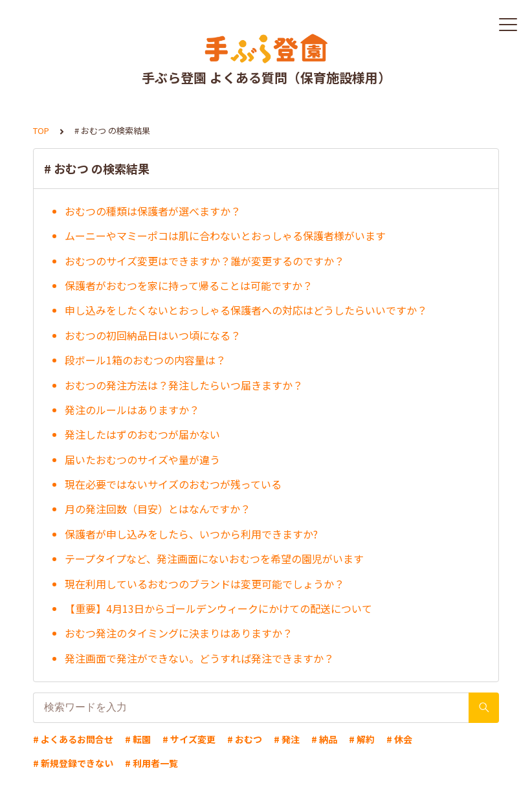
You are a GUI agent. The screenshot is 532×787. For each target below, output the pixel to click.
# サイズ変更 (189, 739)
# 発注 (287, 739)
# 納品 (324, 739)
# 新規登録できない (73, 763)
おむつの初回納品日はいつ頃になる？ (153, 335)
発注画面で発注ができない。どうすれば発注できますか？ (199, 658)
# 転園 (138, 739)
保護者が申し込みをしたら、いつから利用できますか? (191, 534)
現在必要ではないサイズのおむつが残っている (173, 484)
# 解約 (362, 739)
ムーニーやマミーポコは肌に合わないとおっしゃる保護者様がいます (225, 236)
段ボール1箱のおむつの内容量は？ (145, 360)
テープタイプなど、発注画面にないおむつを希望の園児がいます (214, 559)
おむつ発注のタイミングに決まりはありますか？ (179, 633)
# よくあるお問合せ (73, 739)
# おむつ (245, 739)
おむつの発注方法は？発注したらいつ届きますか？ (184, 385)
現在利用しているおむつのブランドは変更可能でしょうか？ (205, 584)
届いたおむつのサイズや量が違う (142, 460)
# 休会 (399, 739)
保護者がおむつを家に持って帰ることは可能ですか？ (189, 285)
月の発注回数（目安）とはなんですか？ (158, 509)
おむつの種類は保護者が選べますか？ (153, 211)
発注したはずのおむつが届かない (142, 434)
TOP (41, 130)
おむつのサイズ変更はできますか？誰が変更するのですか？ (205, 261)
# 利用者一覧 (151, 763)
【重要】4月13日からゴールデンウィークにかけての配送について (218, 608)
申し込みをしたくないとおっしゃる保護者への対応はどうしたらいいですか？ (246, 310)
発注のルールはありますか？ (132, 410)
